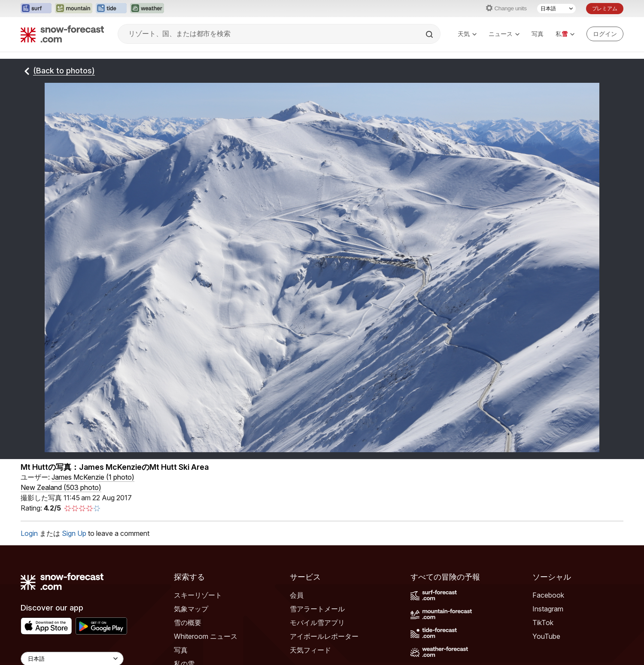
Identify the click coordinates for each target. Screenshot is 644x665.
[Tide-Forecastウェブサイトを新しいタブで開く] (111, 9)
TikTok (543, 623)
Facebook (548, 595)
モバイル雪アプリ (317, 623)
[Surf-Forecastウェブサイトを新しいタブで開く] (36, 9)
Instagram (548, 609)
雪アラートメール (317, 609)
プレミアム (605, 8)
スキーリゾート (198, 595)
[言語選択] (556, 9)
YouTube (546, 636)
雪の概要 (188, 623)
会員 (297, 595)
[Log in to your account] (605, 34)
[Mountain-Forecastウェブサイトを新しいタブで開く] (74, 9)
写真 (538, 34)
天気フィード (310, 650)
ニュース (504, 34)
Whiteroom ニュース (206, 636)
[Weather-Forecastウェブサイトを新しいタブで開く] (147, 9)
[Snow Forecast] (62, 34)
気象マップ (191, 609)
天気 (467, 34)
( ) (93, 477)
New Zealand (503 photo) (61, 487)
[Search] (430, 34)
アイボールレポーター (324, 636)
